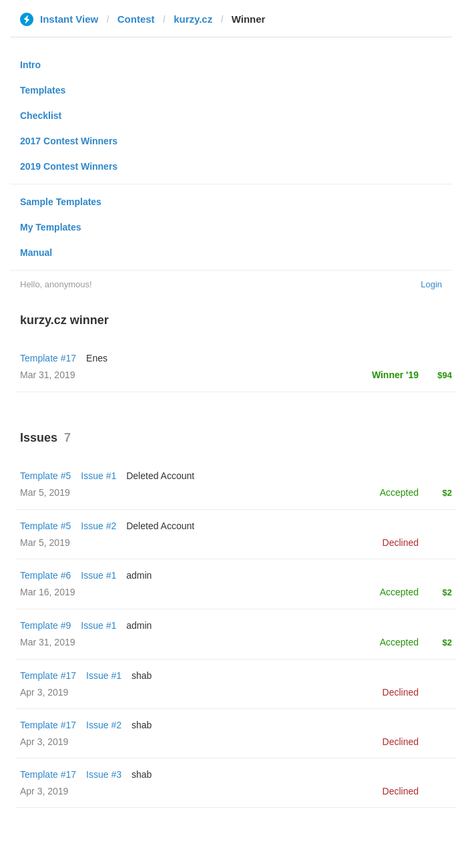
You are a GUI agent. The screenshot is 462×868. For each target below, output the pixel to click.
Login (431, 284)
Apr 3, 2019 (44, 692)
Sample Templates (61, 202)
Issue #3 (104, 774)
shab (142, 676)
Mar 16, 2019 (48, 592)
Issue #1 (98, 476)
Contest (136, 19)
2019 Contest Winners (69, 166)
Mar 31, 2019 (48, 642)
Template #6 (45, 575)
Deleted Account (160, 476)
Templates (43, 90)
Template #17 (48, 358)
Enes (97, 358)
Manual (36, 253)
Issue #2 (98, 526)
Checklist (41, 116)
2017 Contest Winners (69, 141)
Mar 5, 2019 (45, 492)
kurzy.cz (193, 19)
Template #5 (45, 476)
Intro (30, 65)
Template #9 (45, 625)
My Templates (51, 227)
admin (139, 575)
